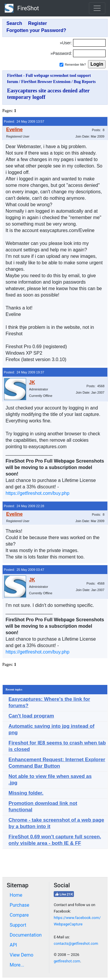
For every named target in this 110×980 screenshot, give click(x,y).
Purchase (20, 905)
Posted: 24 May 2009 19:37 (24, 372)
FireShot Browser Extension (46, 82)
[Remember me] (61, 65)
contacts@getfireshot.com (76, 943)
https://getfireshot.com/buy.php (38, 493)
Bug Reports (85, 82)
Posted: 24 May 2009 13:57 (24, 121)
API (13, 945)
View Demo (22, 955)
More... (17, 965)
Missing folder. (26, 793)
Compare (19, 915)
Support (18, 925)
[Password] (89, 53)
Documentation (26, 935)
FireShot (22, 8)
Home (16, 895)
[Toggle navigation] (97, 8)
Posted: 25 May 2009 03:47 (24, 570)
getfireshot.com (67, 961)
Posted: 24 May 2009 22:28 (24, 506)
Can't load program (31, 716)
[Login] (89, 43)
